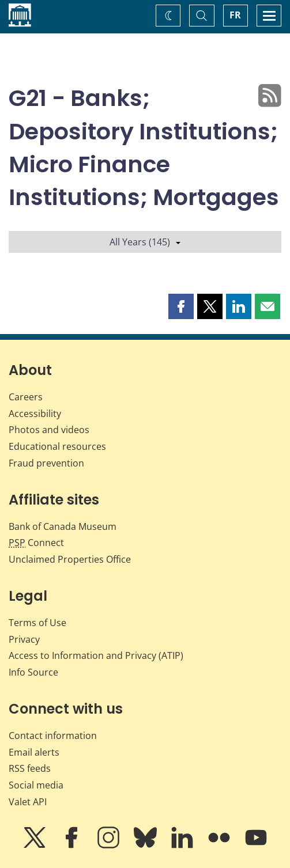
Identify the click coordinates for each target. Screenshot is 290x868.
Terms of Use (37, 623)
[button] (181, 306)
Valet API (28, 802)
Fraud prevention (46, 463)
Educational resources (57, 446)
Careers (26, 397)
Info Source (33, 672)
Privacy (24, 639)
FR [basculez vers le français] (235, 15)
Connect (36, 543)
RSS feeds (30, 768)
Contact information (53, 736)
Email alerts (34, 752)
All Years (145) (145, 242)
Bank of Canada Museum (63, 526)
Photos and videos (49, 430)
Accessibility (35, 414)
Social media (36, 785)
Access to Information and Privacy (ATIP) (96, 655)
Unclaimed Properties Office (70, 559)
